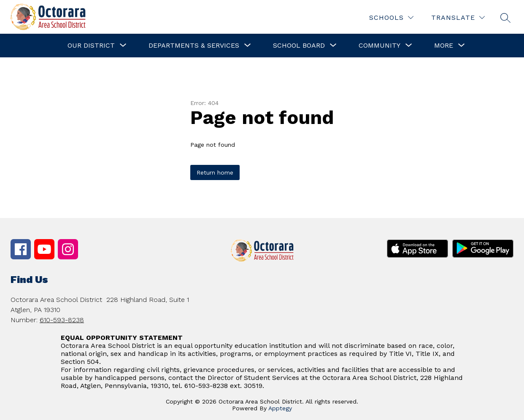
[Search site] (505, 18)
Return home (215, 172)
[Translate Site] (458, 17)
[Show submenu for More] (444, 46)
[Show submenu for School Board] (299, 46)
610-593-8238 (62, 320)
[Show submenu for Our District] (91, 46)
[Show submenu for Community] (379, 46)
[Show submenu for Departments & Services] (194, 46)
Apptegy (280, 408)
